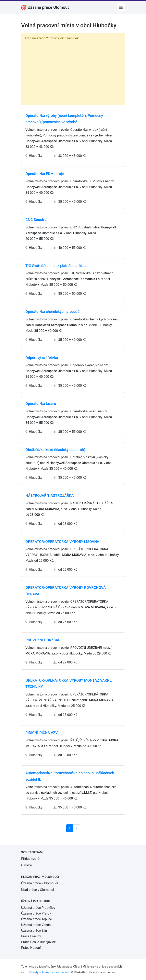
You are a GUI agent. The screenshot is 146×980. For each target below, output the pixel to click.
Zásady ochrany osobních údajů (49, 972)
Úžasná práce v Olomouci (39, 883)
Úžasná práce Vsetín (36, 925)
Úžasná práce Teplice (36, 919)
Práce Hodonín (32, 948)
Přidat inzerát (31, 859)
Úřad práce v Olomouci (38, 890)
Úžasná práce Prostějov (38, 908)
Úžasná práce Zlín (34, 931)
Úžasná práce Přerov (36, 913)
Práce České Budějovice (38, 942)
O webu (27, 865)
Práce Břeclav (31, 936)
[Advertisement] (73, 72)
